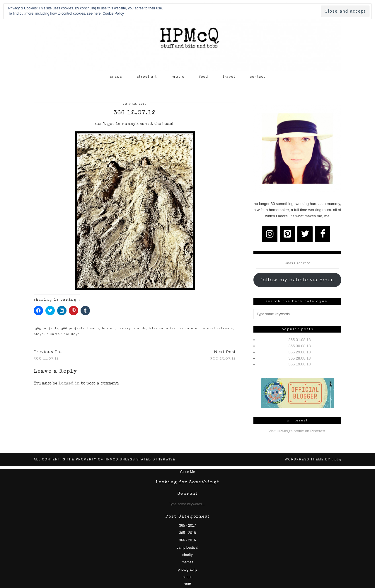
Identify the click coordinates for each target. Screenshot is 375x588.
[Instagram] (270, 234)
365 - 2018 (187, 533)
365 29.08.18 (300, 352)
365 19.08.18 (300, 364)
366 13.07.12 (223, 355)
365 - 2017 (187, 526)
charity (187, 555)
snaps (116, 77)
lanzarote (188, 328)
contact (258, 77)
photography (188, 570)
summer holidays (63, 334)
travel (229, 77)
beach (93, 328)
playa (39, 334)
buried (109, 328)
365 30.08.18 (300, 346)
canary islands (132, 328)
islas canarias (162, 328)
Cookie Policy (113, 13)
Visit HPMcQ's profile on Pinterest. (297, 431)
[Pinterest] (287, 234)
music (178, 77)
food (204, 77)
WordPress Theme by (313, 459)
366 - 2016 (187, 540)
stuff (187, 584)
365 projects (47, 328)
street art (147, 77)
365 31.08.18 (300, 340)
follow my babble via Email (297, 280)
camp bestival (187, 548)
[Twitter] (305, 234)
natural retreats (217, 328)
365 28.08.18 (300, 358)
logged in (69, 384)
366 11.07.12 (49, 355)
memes (187, 562)
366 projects (73, 328)
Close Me (188, 472)
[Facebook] (323, 234)
